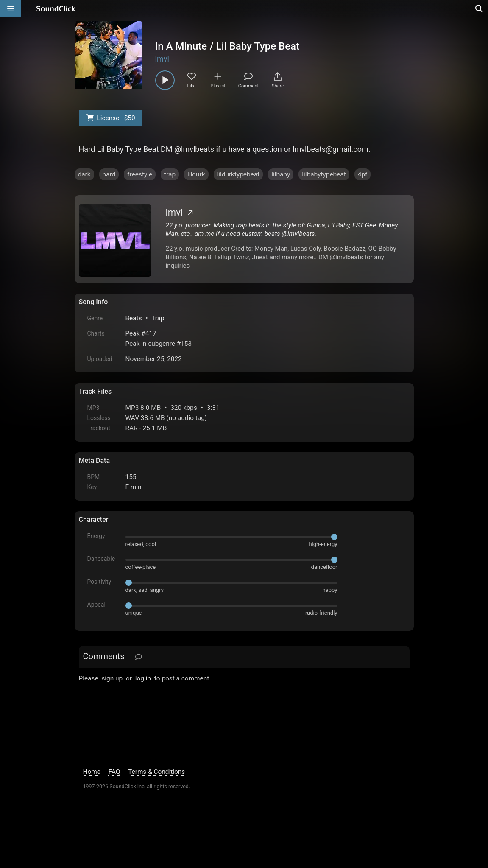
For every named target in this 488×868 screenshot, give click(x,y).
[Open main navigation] (11, 8)
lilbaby (281, 174)
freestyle (140, 174)
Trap (158, 318)
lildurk (196, 174)
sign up (112, 678)
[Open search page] (480, 8)
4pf (363, 174)
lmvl (162, 59)
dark (84, 174)
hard (109, 174)
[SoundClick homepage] (56, 8)
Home (92, 772)
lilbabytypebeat (324, 174)
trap (170, 174)
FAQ (114, 772)
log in (143, 678)
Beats (134, 318)
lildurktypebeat (238, 174)
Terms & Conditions (156, 772)
